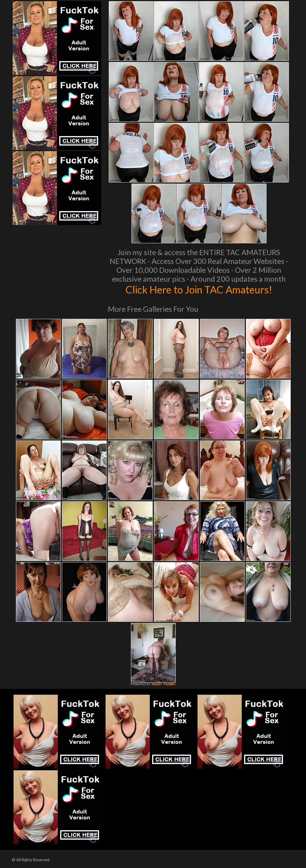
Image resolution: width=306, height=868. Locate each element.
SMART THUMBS (163, 684)
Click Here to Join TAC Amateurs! (199, 289)
